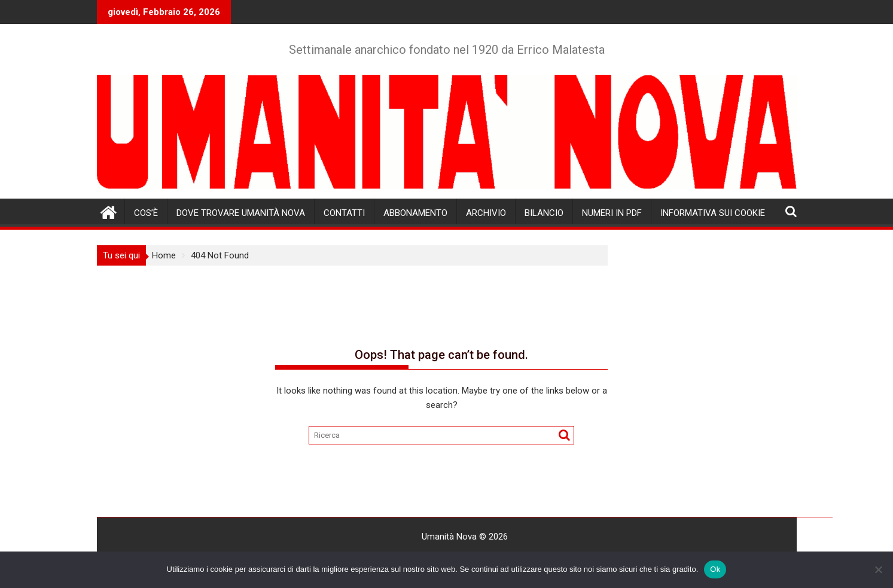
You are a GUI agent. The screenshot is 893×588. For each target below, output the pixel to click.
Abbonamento (415, 213)
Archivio (486, 213)
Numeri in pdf (612, 213)
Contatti (344, 213)
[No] (878, 569)
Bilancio (544, 213)
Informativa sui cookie (713, 213)
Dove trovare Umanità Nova (241, 213)
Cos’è (146, 213)
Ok (715, 569)
